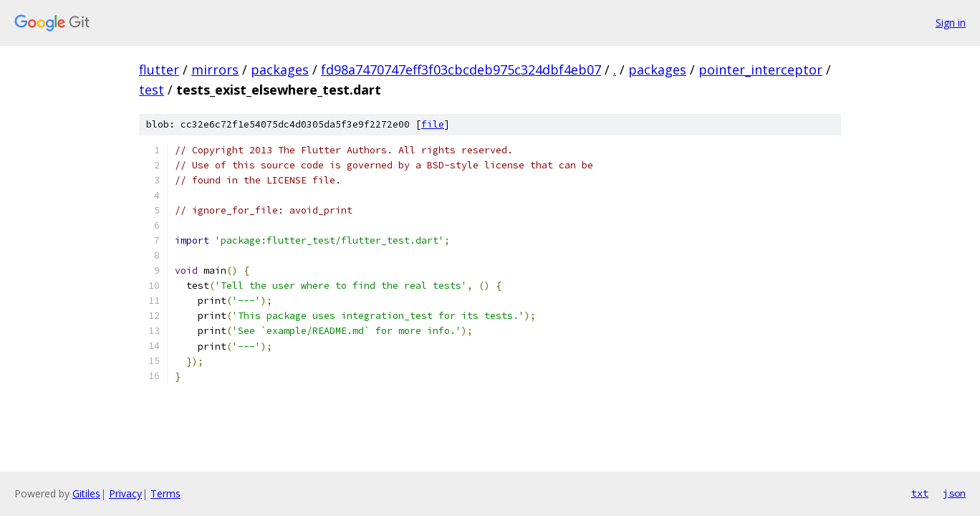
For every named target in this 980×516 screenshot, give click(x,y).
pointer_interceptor (760, 70)
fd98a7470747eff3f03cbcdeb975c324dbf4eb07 (461, 70)
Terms (165, 493)
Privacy (125, 493)
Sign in (951, 23)
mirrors (215, 70)
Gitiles (86, 493)
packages (280, 70)
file (433, 124)
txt (920, 493)
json (954, 493)
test (152, 90)
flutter (159, 70)
